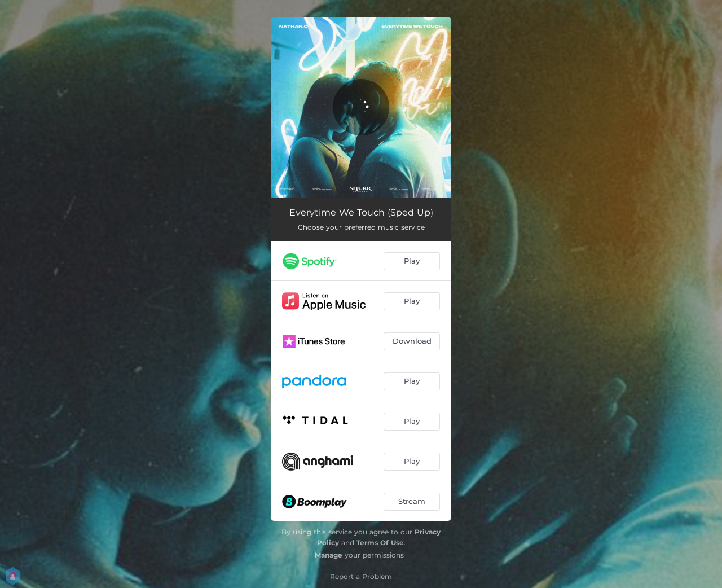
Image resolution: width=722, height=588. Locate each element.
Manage (329, 555)
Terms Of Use (380, 543)
